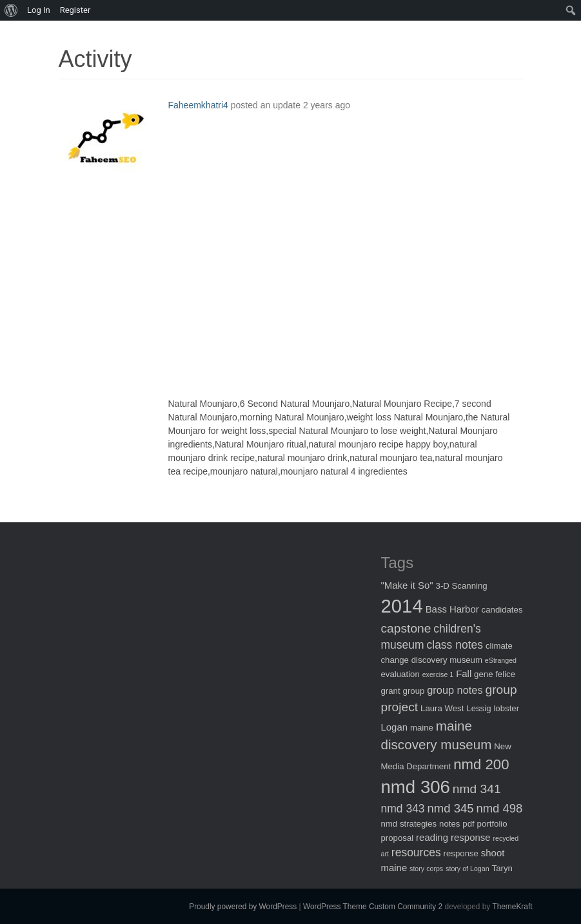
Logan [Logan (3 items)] (395, 727)
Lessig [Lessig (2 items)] (478, 708)
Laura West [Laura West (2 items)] (442, 708)
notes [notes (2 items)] (449, 824)
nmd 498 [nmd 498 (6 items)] (499, 808)
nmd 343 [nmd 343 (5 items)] (403, 809)
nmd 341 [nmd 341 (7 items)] (477, 789)
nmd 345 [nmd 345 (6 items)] (451, 808)
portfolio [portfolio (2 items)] (492, 824)
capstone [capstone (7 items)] (406, 628)
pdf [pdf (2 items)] (468, 824)
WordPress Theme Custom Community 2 (373, 907)
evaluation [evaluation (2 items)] (400, 674)
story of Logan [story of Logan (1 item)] (468, 869)
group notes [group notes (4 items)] (455, 690)
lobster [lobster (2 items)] (506, 708)
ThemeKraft (512, 907)
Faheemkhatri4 (198, 105)
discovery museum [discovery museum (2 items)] (447, 660)
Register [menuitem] (75, 10)
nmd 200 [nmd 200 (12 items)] (481, 764)
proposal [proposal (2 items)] (398, 838)
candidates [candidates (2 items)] (502, 610)
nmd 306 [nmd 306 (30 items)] (416, 787)
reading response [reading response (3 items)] (453, 837)
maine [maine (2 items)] (422, 728)
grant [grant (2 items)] (391, 691)
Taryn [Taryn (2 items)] (502, 868)
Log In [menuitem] (39, 10)
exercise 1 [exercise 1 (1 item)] (438, 674)
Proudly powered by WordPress (243, 907)
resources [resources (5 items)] (416, 852)
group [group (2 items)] (414, 691)
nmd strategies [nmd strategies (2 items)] (409, 824)
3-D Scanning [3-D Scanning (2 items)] (462, 586)
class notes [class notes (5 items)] (455, 645)
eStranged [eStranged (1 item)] (501, 660)
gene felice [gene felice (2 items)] (495, 674)
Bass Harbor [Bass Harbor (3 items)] (452, 609)
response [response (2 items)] (461, 853)
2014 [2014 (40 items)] (402, 606)
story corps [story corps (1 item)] (426, 869)
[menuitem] (11, 10)
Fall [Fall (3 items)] (464, 673)
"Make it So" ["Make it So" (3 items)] (407, 585)
